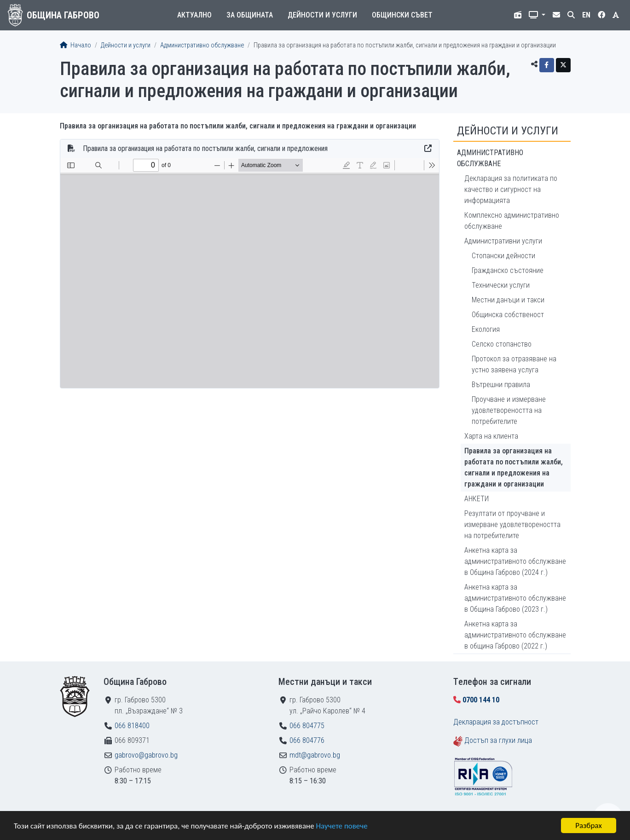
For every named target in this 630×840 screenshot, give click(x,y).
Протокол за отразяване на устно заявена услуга (514, 364)
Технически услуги (501, 285)
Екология (486, 329)
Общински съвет (402, 15)
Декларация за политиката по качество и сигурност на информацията (511, 189)
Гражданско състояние (508, 270)
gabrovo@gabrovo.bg (146, 755)
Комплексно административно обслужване (512, 221)
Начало (75, 45)
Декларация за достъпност (496, 722)
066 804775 (307, 726)
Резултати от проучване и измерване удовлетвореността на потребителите (512, 524)
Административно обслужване (202, 45)
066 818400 (132, 726)
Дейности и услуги (322, 15)
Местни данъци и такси (508, 300)
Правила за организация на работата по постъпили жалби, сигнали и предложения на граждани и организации (514, 467)
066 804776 (307, 740)
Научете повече (341, 826)
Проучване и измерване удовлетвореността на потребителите (509, 410)
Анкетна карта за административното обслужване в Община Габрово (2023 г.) (515, 598)
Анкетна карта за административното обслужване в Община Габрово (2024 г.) (515, 561)
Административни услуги (503, 241)
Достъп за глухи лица (498, 740)
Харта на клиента (491, 436)
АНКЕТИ (477, 499)
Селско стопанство (502, 344)
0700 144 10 (481, 700)
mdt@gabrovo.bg (315, 755)
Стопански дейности (503, 256)
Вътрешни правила (501, 385)
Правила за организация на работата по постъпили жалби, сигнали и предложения (205, 148)
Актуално (194, 15)
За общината (250, 15)
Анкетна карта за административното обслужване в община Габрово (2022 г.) (515, 635)
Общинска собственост (508, 315)
